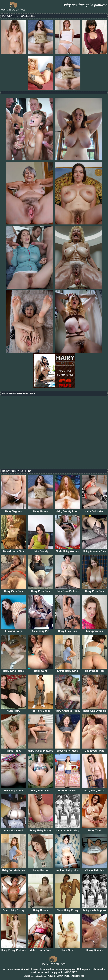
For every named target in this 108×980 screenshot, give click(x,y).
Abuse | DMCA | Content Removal (66, 976)
